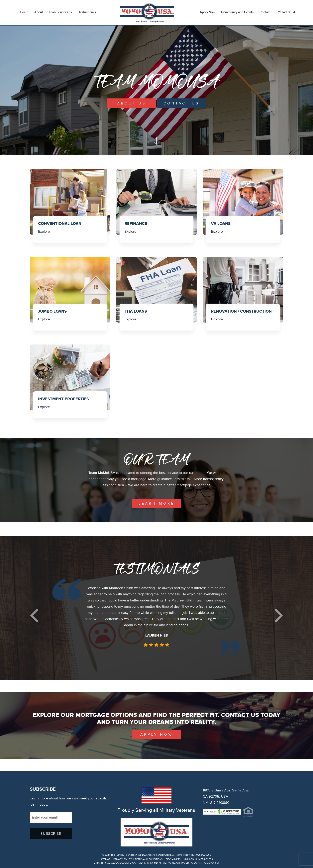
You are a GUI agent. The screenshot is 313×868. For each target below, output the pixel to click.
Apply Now (208, 12)
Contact (265, 12)
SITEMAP (105, 859)
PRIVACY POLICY (123, 859)
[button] (34, 615)
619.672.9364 (286, 12)
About (39, 12)
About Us (132, 103)
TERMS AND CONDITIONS (149, 859)
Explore (44, 232)
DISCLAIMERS (173, 859)
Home (24, 12)
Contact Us (181, 103)
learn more (156, 503)
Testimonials (87, 12)
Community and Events (237, 12)
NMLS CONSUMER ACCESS (198, 859)
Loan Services (61, 12)
